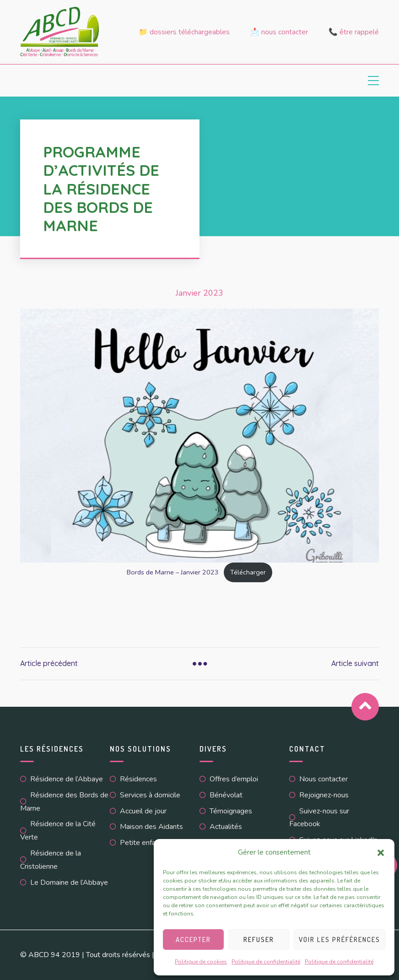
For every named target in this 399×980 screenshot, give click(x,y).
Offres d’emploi (234, 779)
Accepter (193, 939)
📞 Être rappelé (354, 32)
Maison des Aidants (151, 827)
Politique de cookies (201, 962)
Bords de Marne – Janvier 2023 (173, 572)
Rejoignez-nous (324, 795)
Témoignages (231, 811)
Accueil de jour (143, 811)
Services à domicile (150, 795)
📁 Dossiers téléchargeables (184, 32)
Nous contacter (324, 779)
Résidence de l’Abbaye (67, 779)
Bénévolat (226, 795)
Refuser (259, 939)
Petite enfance (143, 843)
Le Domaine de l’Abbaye (69, 883)
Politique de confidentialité (266, 962)
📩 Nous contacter (279, 32)
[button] (381, 853)
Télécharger (248, 572)
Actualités (226, 827)
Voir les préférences (340, 939)
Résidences (138, 779)
